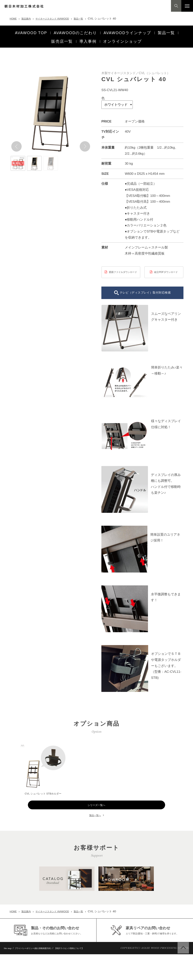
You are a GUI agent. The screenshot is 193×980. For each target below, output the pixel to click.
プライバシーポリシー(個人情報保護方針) (41, 974)
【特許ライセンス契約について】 (87, 974)
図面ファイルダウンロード (123, 269)
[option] (51, 107)
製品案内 (29, 18)
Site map (9, 974)
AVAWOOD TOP (30, 31)
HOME (14, 18)
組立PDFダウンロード (166, 268)
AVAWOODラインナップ (127, 31)
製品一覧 (93, 18)
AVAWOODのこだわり (75, 31)
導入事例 (88, 37)
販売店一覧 (62, 37)
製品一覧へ (95, 820)
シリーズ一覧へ (97, 810)
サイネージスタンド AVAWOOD (61, 18)
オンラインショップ (122, 37)
